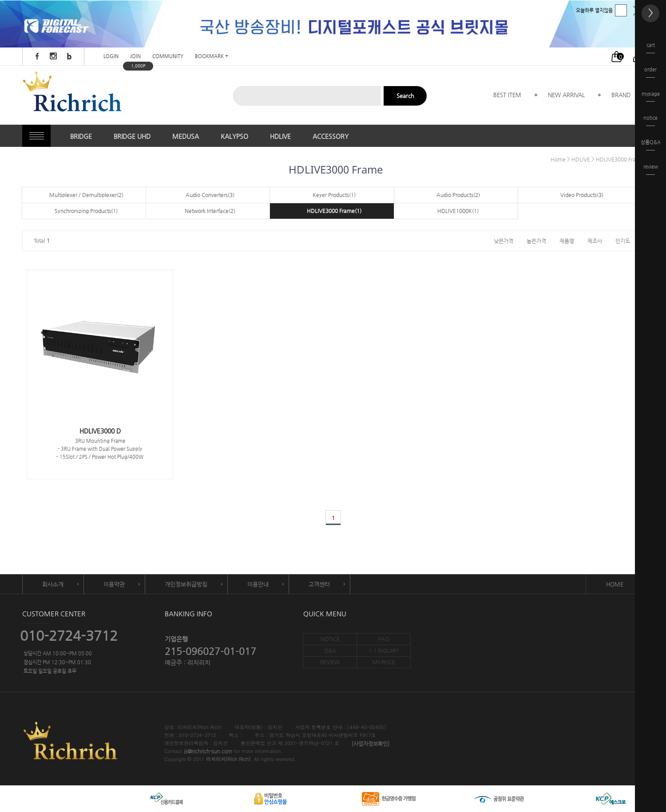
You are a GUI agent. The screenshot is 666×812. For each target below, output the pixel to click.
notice (650, 120)
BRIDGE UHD (132, 136)
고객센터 (319, 584)
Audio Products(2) (458, 195)
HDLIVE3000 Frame (620, 159)
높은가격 (536, 240)
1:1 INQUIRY (384, 650)
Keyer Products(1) (334, 195)
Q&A (330, 650)
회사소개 (53, 584)
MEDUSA (186, 136)
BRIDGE (81, 136)
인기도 (623, 240)
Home (558, 159)
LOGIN (111, 57)
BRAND (621, 95)
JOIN (135, 57)
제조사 (595, 240)
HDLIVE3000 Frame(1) (334, 211)
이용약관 (114, 584)
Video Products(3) (582, 195)
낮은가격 (503, 240)
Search (405, 96)
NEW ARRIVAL (566, 95)
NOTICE (330, 639)
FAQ (384, 639)
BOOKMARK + (212, 57)
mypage (651, 97)
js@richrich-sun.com (208, 752)
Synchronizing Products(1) (86, 211)
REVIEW (330, 662)
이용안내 (258, 584)
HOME (615, 584)
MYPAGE (384, 662)
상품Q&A (651, 145)
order (650, 72)
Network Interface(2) (210, 211)
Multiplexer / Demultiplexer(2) (86, 195)
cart (650, 48)
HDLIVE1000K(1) (458, 211)
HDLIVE (280, 136)
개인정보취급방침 (186, 584)
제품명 (567, 240)
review (651, 169)
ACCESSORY (331, 136)
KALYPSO (234, 136)
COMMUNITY (168, 57)
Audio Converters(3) (210, 195)
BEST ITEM (507, 95)
